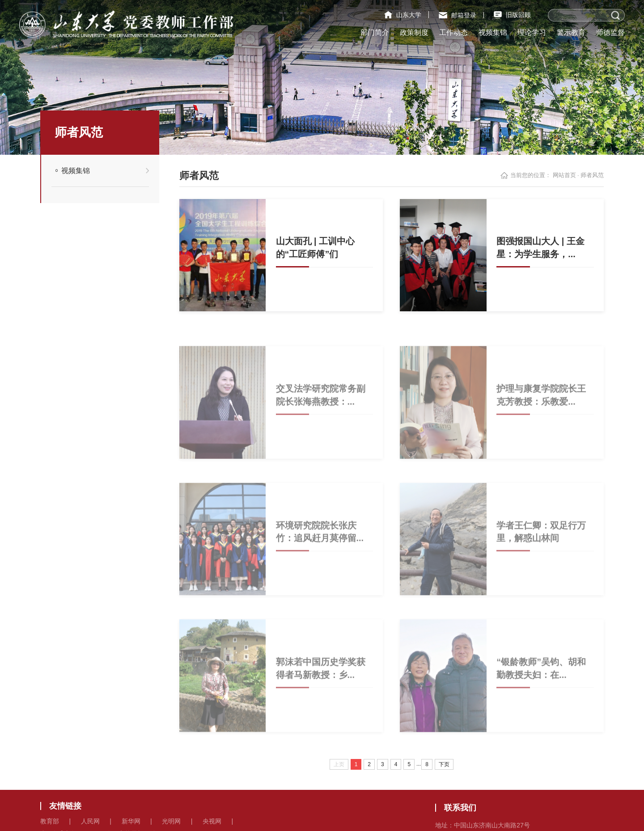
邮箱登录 (458, 15)
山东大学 (403, 15)
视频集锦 (76, 170)
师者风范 (592, 175)
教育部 (50, 821)
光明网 (171, 821)
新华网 (131, 821)
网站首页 (564, 175)
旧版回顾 (512, 15)
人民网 (90, 821)
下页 (444, 764)
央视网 (212, 821)
